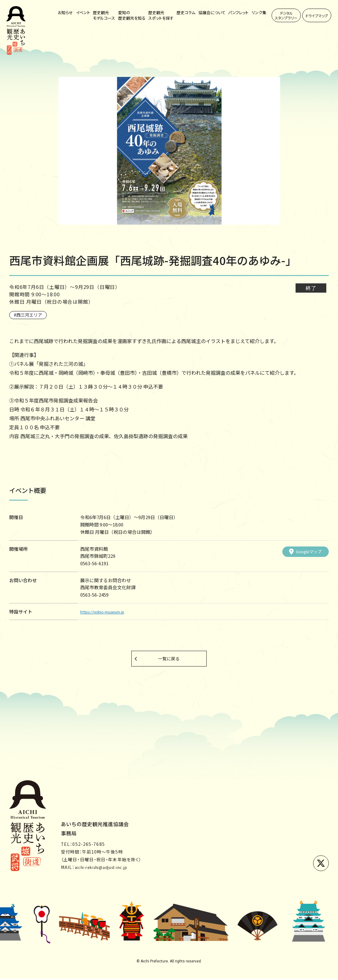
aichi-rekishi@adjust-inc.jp (107, 868)
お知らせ (65, 12)
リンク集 (259, 12)
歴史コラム (186, 12)
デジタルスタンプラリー (286, 15)
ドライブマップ (317, 16)
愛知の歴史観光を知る (132, 15)
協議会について (212, 12)
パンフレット (238, 12)
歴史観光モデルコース (104, 15)
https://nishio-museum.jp (108, 612)
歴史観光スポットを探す (161, 15)
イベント (83, 12)
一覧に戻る (169, 659)
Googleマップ (303, 551)
